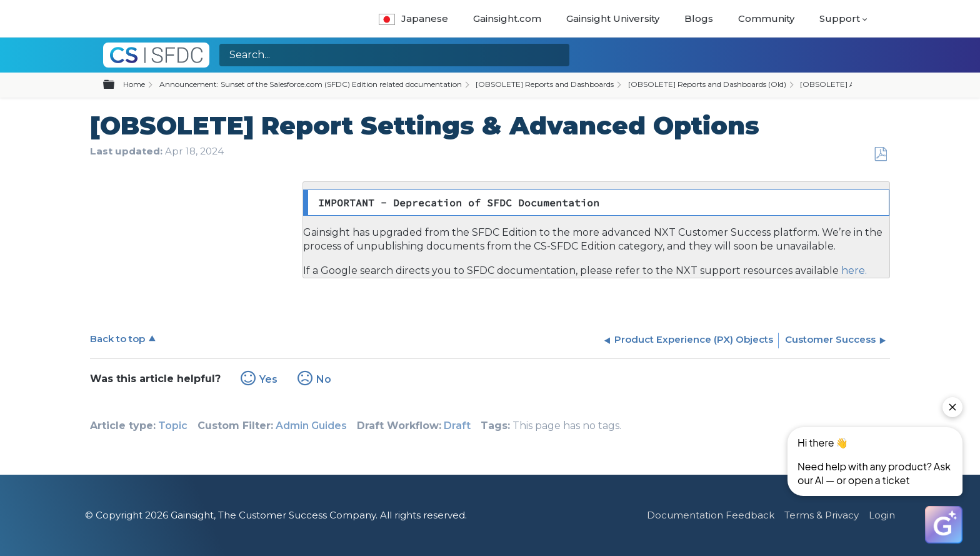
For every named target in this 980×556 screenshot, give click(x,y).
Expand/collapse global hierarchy (116, 85)
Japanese (413, 18)
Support (840, 18)
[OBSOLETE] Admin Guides (850, 84)
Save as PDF (880, 154)
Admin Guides (311, 426)
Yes (268, 379)
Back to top (117, 339)
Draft (457, 426)
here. (853, 270)
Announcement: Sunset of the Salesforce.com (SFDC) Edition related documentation (311, 84)
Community (766, 18)
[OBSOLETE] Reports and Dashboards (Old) (707, 84)
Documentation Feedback (711, 515)
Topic (173, 426)
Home (134, 84)
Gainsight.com (507, 18)
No (324, 379)
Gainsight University (613, 18)
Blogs (699, 18)
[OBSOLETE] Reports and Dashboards (545, 84)
